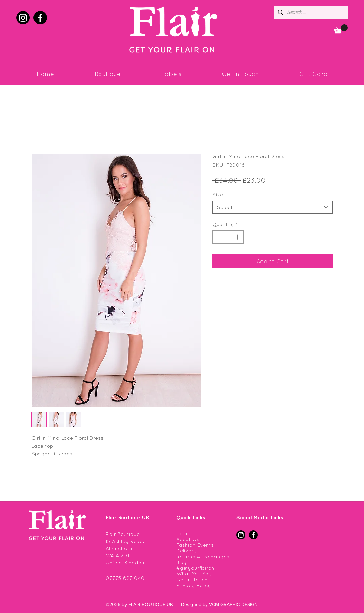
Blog (181, 562)
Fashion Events (195, 545)
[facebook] (40, 18)
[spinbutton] (228, 237)
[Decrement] (218, 237)
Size (218, 194)
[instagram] (23, 18)
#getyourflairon (195, 568)
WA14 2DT (118, 555)
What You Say (194, 574)
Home (183, 533)
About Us (188, 539)
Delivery (186, 551)
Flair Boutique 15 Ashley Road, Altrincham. (125, 541)
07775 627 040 (125, 578)
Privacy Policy (194, 585)
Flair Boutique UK (128, 517)
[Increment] (238, 237)
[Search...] (310, 12)
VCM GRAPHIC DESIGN (233, 604)
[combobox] (272, 207)
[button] (341, 29)
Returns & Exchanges (203, 556)
